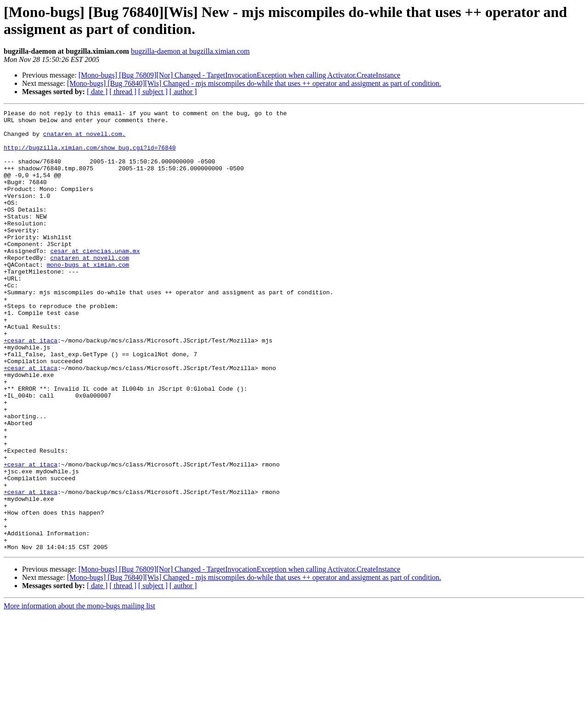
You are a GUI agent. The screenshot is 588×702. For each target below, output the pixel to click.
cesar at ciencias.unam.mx (95, 280)
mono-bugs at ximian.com (88, 296)
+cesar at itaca (31, 387)
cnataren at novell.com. (84, 139)
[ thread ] (123, 92)
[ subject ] (153, 92)
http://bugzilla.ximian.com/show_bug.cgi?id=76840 (90, 156)
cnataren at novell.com (90, 288)
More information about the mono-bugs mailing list (79, 694)
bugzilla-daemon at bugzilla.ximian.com (190, 51)
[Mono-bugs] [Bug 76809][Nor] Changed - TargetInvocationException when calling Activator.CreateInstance (240, 75)
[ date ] (97, 92)
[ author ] (183, 92)
